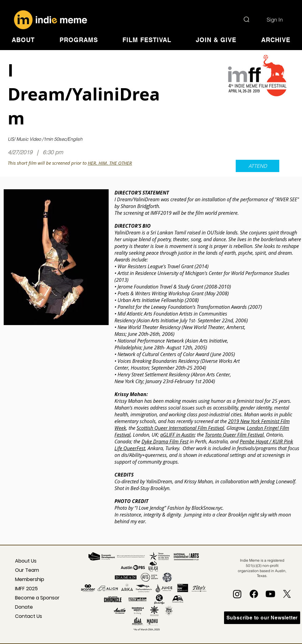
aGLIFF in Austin (177, 435)
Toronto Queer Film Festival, (235, 435)
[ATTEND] (257, 166)
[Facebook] (254, 594)
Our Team (27, 570)
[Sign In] (275, 19)
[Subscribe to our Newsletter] (262, 618)
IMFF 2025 (26, 589)
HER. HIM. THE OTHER (110, 163)
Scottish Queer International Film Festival (180, 428)
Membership (30, 579)
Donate (24, 607)
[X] (287, 594)
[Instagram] (237, 594)
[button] (23, 40)
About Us (26, 561)
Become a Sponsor (33, 598)
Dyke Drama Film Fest (165, 442)
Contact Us (29, 616)
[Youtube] (270, 594)
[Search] (246, 19)
